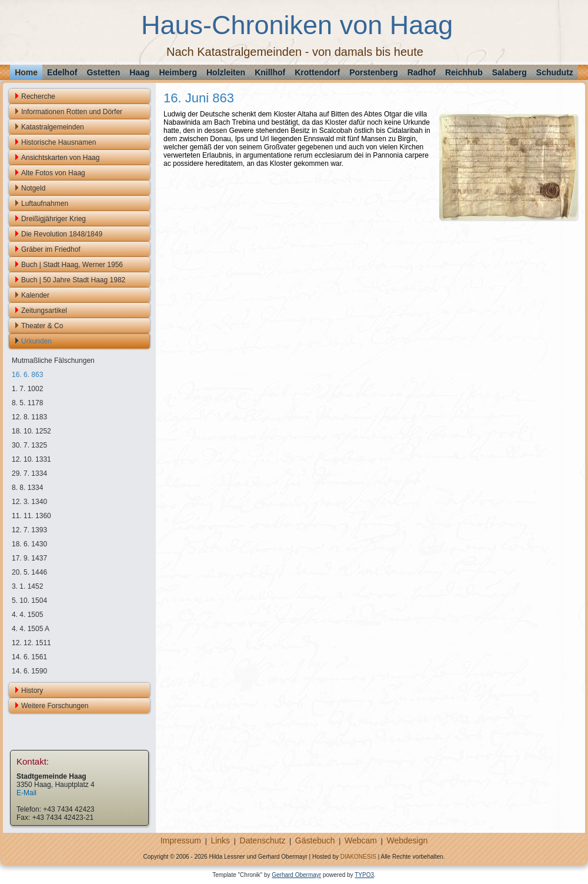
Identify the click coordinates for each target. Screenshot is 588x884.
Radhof (422, 72)
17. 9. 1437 (29, 558)
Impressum (181, 840)
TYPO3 (364, 875)
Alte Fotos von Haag (53, 173)
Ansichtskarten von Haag (60, 158)
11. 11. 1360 (31, 516)
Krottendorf (317, 72)
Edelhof (62, 72)
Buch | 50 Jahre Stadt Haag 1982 (73, 280)
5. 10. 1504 (29, 601)
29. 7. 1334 (29, 473)
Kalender (35, 295)
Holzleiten (226, 72)
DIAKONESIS (358, 857)
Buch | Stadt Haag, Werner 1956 (72, 265)
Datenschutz (263, 840)
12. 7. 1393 (29, 530)
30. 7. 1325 (29, 445)
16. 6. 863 (27, 375)
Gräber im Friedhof (51, 249)
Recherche (38, 96)
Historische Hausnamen (59, 142)
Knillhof (270, 72)
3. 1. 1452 (27, 586)
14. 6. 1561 (29, 657)
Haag (139, 72)
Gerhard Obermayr (296, 875)
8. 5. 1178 (27, 403)
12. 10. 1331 (31, 459)
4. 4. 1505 (27, 615)
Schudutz (555, 72)
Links (220, 840)
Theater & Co (42, 326)
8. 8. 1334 (27, 488)
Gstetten (103, 72)
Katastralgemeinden (53, 127)
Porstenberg (373, 72)
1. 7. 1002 (27, 389)
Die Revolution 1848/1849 (62, 234)
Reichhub (464, 72)
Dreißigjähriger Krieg (54, 219)
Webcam (361, 840)
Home (26, 72)
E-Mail (26, 793)
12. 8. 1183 (29, 417)
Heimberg (178, 72)
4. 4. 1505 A (31, 629)
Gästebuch (315, 840)
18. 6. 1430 (29, 544)
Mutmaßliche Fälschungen (53, 361)
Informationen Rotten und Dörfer (72, 112)
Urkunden (36, 341)
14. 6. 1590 (29, 671)
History (32, 690)
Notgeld (33, 188)
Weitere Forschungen (55, 706)
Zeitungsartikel (44, 311)
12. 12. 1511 (31, 643)
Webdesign (407, 840)
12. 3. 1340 (29, 502)
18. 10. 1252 (31, 431)
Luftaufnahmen (45, 204)
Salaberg (510, 72)
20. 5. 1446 (29, 572)
